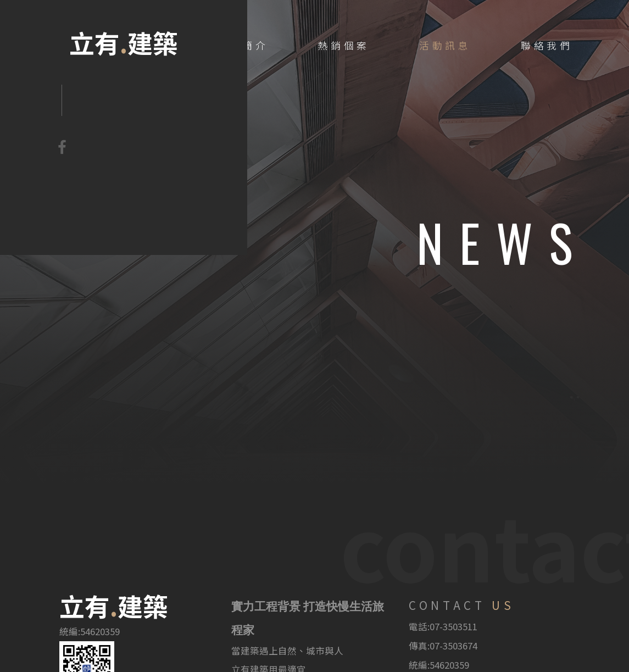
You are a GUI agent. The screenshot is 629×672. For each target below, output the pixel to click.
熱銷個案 (344, 45)
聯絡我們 (547, 45)
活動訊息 (445, 45)
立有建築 (124, 43)
